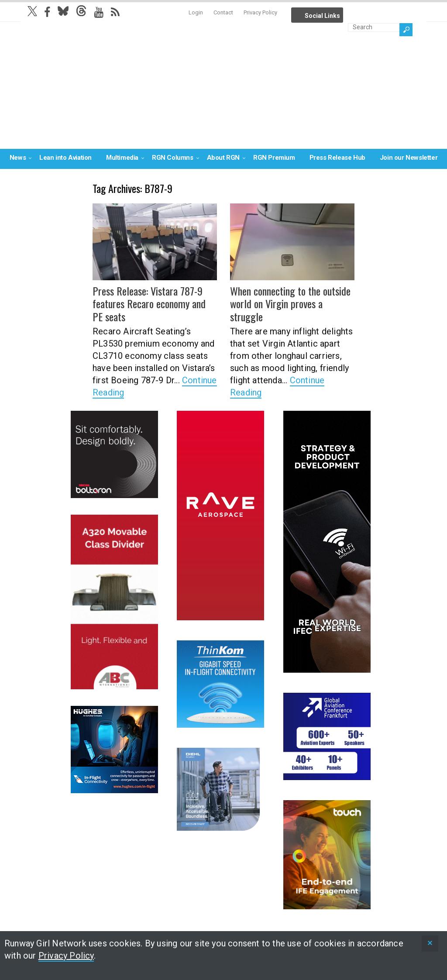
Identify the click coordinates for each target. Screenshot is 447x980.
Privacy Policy (260, 12)
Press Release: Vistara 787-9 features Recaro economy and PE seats (155, 303)
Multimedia (122, 158)
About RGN (223, 158)
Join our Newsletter (409, 158)
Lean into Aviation (65, 158)
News (18, 158)
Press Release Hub (337, 158)
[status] (430, 944)
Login (196, 12)
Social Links (322, 16)
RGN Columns (173, 158)
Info (353, 13)
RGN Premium (274, 158)
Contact (223, 12)
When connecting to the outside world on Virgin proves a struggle (290, 303)
